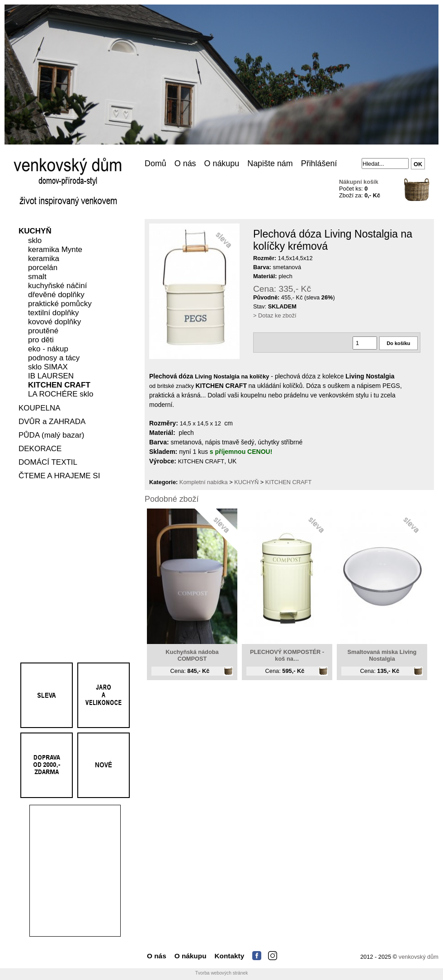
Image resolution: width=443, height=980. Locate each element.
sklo (35, 241)
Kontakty (230, 956)
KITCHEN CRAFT (59, 385)
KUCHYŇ (35, 231)
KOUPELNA (40, 408)
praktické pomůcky (60, 304)
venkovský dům (419, 957)
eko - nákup (48, 349)
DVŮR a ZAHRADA (52, 422)
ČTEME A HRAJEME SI (59, 476)
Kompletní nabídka (204, 482)
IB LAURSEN (51, 376)
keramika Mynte (55, 250)
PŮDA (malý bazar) (51, 436)
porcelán (43, 268)
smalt (37, 277)
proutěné (43, 331)
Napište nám (270, 163)
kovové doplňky (54, 322)
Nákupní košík (359, 182)
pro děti (41, 340)
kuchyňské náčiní (57, 286)
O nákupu (222, 163)
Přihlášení (319, 163)
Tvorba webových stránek (222, 973)
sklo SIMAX (48, 367)
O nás (185, 163)
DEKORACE (40, 449)
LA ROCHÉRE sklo (61, 394)
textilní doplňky (53, 313)
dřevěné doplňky (56, 295)
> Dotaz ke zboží (275, 315)
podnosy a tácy (54, 358)
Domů (156, 163)
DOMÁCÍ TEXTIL (48, 463)
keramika (44, 259)
